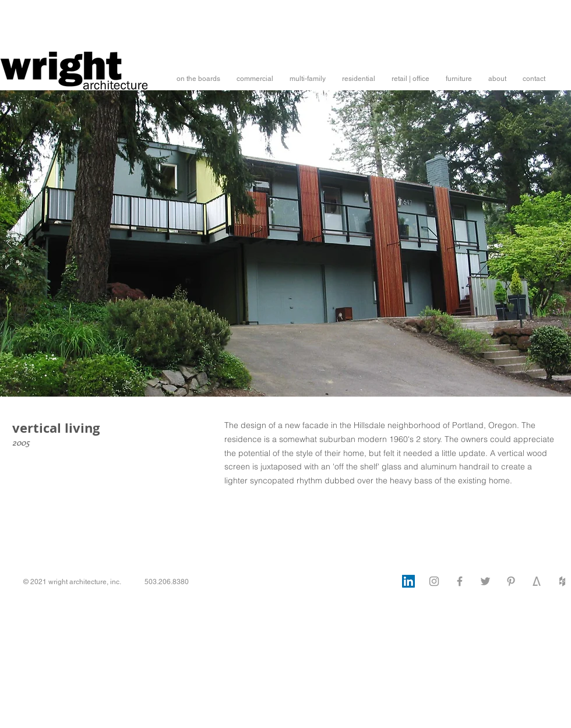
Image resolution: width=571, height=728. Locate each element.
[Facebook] (460, 581)
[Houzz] (562, 581)
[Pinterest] (511, 581)
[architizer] (537, 581)
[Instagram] (434, 581)
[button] (198, 79)
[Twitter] (485, 581)
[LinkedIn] (408, 581)
